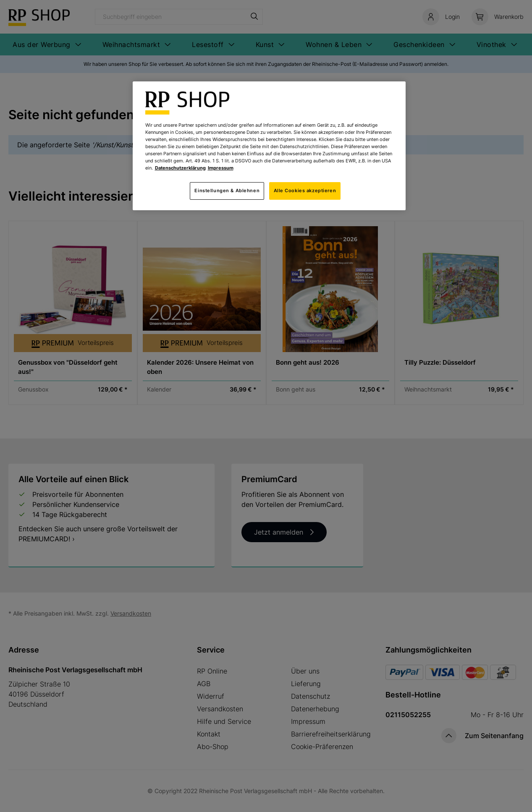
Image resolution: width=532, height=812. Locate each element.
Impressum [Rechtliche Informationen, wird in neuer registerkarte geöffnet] (221, 168)
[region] (269, 146)
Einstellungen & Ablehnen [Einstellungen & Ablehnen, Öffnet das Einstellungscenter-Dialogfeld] (227, 191)
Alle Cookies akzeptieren (305, 191)
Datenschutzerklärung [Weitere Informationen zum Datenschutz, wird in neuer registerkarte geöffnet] (180, 168)
